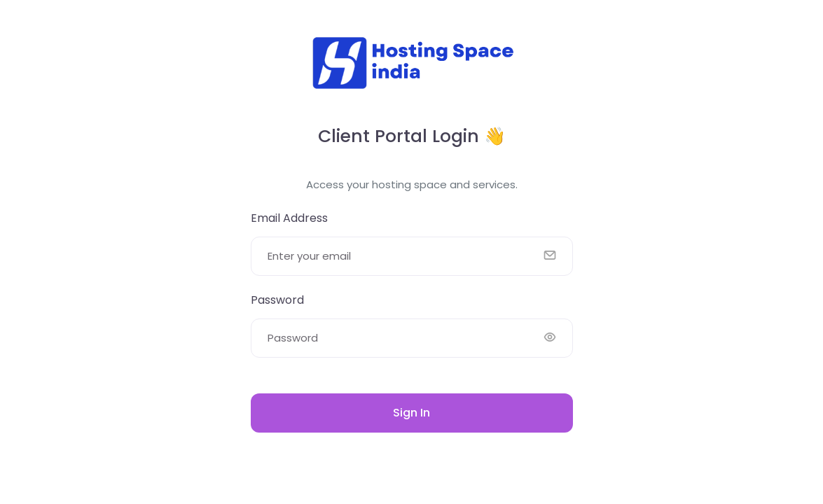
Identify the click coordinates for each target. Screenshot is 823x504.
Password (277, 300)
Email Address (289, 218)
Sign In (411, 413)
